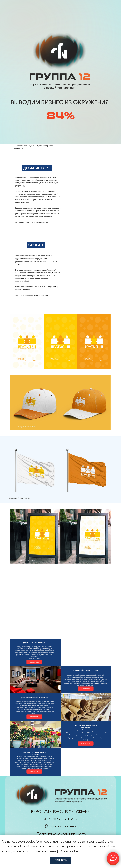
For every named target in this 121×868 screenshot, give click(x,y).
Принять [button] (61, 860)
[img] (33, 9)
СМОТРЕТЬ (35, 662)
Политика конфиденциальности (62, 834)
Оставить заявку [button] (96, 9)
